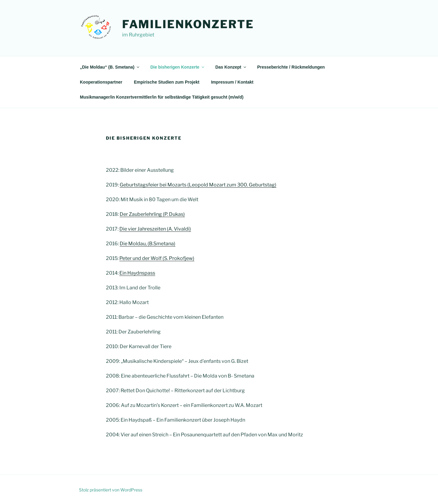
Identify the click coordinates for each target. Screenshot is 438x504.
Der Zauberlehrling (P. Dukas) (152, 214)
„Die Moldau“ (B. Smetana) (110, 67)
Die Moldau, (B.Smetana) (148, 244)
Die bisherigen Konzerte (178, 67)
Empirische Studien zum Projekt (167, 82)
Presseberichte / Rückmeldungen (291, 67)
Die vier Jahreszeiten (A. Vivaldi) (155, 229)
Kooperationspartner (101, 82)
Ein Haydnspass (137, 273)
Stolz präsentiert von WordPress (111, 490)
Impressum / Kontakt (232, 82)
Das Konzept (231, 67)
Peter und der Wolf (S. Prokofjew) (157, 258)
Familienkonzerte (188, 24)
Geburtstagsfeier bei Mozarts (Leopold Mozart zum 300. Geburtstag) (198, 185)
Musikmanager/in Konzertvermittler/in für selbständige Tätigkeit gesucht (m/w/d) (162, 97)
